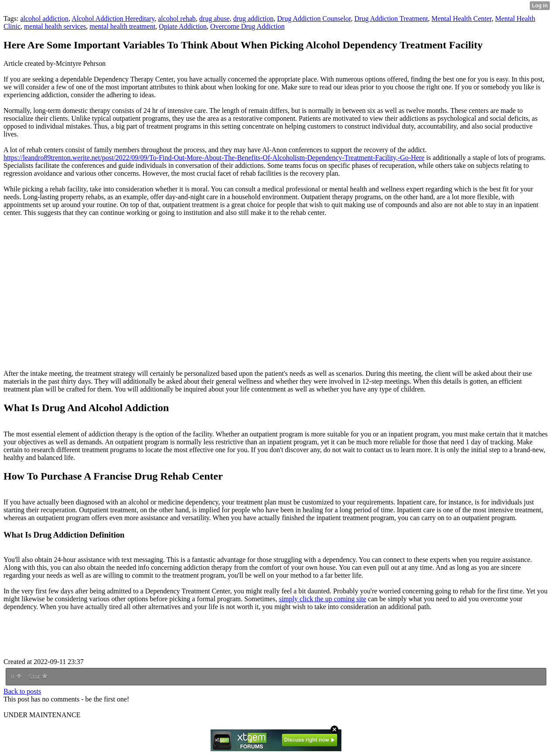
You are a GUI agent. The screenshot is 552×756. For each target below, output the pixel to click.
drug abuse (215, 19)
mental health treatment (122, 26)
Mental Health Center (462, 19)
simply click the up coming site (322, 599)
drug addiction (254, 19)
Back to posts (22, 691)
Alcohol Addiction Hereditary (113, 19)
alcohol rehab (177, 19)
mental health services (55, 26)
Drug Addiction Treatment (391, 19)
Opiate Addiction (183, 26)
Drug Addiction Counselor (314, 19)
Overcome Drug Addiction (247, 26)
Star (38, 677)
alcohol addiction (44, 19)
